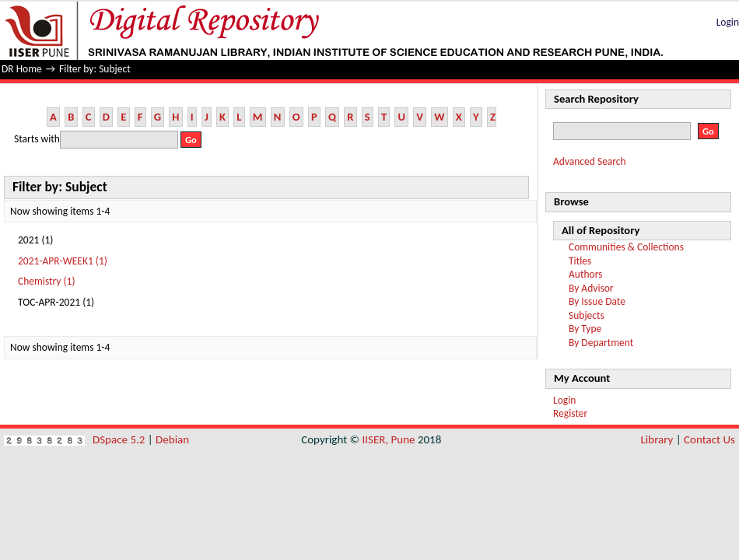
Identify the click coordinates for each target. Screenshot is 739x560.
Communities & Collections (626, 247)
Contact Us (709, 439)
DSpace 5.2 (120, 439)
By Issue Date (597, 301)
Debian (172, 439)
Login (728, 22)
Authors (585, 274)
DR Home (22, 69)
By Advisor (591, 288)
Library (657, 439)
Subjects (587, 315)
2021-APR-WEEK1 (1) (63, 261)
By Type (585, 329)
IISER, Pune (388, 439)
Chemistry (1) (47, 281)
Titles (580, 261)
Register (570, 413)
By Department (601, 343)
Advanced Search (590, 161)
